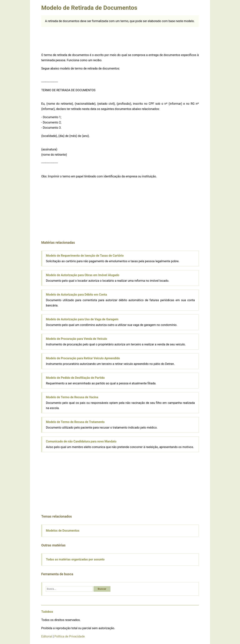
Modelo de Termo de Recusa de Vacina (72, 397)
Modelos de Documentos (63, 531)
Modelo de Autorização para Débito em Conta (76, 295)
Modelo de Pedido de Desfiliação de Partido (75, 378)
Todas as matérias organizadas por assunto (75, 559)
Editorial (47, 636)
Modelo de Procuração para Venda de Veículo (76, 339)
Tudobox (47, 612)
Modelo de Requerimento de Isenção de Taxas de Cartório (85, 256)
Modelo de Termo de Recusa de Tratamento (75, 422)
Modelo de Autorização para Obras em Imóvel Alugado (83, 275)
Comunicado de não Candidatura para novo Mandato (81, 441)
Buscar (102, 589)
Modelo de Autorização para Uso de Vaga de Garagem (82, 319)
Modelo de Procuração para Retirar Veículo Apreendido (83, 358)
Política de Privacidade (70, 636)
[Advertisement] (120, 39)
